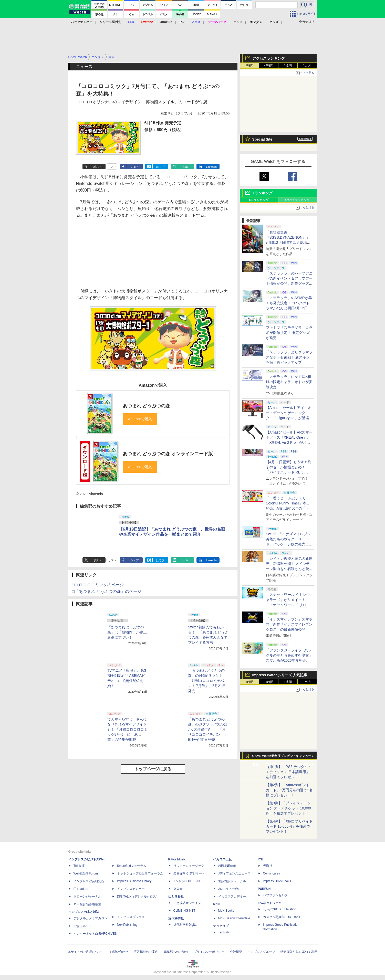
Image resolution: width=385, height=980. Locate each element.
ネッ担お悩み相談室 (87, 904)
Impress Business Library (134, 881)
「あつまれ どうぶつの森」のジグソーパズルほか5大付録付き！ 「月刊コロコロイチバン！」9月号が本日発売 (208, 729)
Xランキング (262, 193)
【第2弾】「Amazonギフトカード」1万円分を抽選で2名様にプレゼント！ (289, 790)
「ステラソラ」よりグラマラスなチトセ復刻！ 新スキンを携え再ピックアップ (289, 357)
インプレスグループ (261, 952)
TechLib (223, 932)
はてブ (160, 167)
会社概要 (236, 952)
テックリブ (221, 926)
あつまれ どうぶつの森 (146, 406)
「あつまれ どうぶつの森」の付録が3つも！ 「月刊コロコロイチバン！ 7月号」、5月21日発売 (207, 681)
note (186, 167)
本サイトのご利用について (86, 952)
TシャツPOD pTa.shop (280, 909)
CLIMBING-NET (184, 911)
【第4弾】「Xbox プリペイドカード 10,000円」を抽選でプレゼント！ (289, 826)
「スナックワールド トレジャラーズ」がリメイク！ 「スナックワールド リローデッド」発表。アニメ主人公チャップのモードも (289, 605)
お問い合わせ (119, 952)
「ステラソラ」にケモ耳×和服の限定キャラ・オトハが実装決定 (289, 382)
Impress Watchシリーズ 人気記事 (280, 675)
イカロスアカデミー (232, 897)
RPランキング (259, 200)
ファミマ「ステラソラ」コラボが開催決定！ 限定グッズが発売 (289, 333)
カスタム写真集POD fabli (282, 917)
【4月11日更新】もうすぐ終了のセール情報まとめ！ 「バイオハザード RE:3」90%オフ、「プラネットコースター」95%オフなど (289, 472)
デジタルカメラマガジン (90, 918)
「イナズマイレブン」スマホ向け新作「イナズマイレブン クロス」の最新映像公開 (289, 624)
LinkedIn (211, 167)
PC (182, 22)
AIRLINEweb (227, 866)
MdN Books (226, 911)
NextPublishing (127, 925)
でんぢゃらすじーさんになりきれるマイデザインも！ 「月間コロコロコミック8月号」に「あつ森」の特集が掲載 (128, 729)
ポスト (97, 167)
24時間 (269, 65)
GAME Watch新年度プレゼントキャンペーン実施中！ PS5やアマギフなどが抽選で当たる (283, 757)
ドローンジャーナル (87, 897)
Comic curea (272, 873)
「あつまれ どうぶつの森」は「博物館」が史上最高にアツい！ (127, 632)
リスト (112, 167)
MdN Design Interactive (234, 918)
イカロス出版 (222, 859)
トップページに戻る (153, 769)
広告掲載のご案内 (146, 952)
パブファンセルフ (275, 895)
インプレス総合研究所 (89, 881)
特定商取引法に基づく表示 (299, 952)
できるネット (83, 926)
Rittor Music (177, 859)
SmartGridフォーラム (132, 866)
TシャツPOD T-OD (188, 881)
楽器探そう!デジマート (189, 873)
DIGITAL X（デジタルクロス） (138, 897)
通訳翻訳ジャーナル (232, 881)
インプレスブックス (131, 917)
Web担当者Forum (86, 873)
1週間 (288, 65)
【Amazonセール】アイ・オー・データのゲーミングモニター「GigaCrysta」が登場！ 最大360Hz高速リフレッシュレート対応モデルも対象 (289, 418)
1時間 (249, 65)
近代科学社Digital (185, 925)
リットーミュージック (189, 866)
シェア (135, 167)
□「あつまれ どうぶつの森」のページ (107, 591)
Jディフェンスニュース (234, 873)
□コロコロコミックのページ (98, 585)
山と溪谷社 (176, 897)
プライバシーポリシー (209, 952)
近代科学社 (176, 918)
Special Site (262, 139)
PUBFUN (264, 889)
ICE (261, 859)
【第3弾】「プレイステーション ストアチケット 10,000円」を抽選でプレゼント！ (289, 808)
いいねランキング (297, 200)
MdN (216, 904)
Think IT (79, 866)
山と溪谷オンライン (187, 903)
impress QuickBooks (277, 881)
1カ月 (307, 65)
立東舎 (178, 889)
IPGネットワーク (270, 903)
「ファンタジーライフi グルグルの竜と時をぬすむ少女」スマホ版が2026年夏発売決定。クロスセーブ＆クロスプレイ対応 (289, 660)
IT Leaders (81, 889)
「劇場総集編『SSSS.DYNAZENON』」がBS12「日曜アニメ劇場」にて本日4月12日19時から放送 (289, 243)
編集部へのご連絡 (176, 952)
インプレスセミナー (131, 889)
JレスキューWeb (230, 889)
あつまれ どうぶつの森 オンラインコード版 (168, 454)
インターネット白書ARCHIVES (95, 934)
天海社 (268, 866)
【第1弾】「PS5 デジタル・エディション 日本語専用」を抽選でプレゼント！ (289, 772)
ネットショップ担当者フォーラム (140, 873)
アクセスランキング (268, 58)
